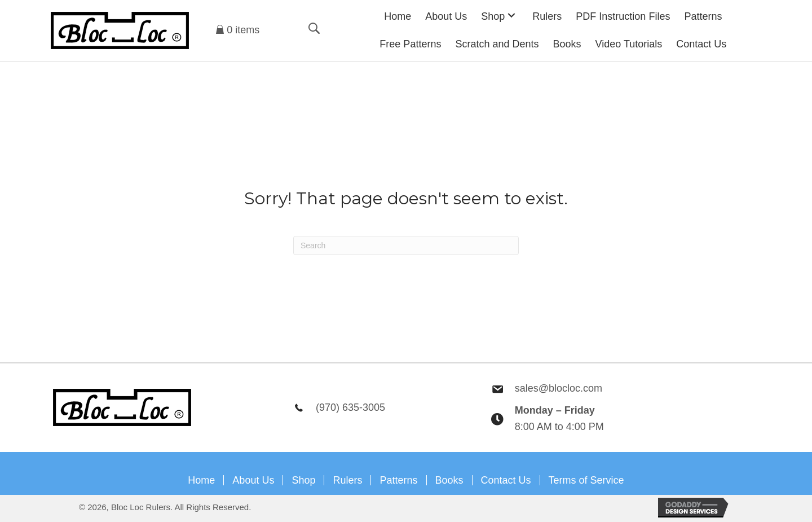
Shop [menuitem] (303, 480)
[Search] (406, 245)
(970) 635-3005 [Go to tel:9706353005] (350, 407)
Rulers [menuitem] (347, 480)
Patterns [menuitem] (398, 480)
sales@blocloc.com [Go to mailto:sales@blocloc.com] (559, 388)
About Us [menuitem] (253, 480)
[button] (511, 15)
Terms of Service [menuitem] (586, 480)
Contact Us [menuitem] (506, 480)
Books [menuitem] (449, 480)
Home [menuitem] (201, 480)
